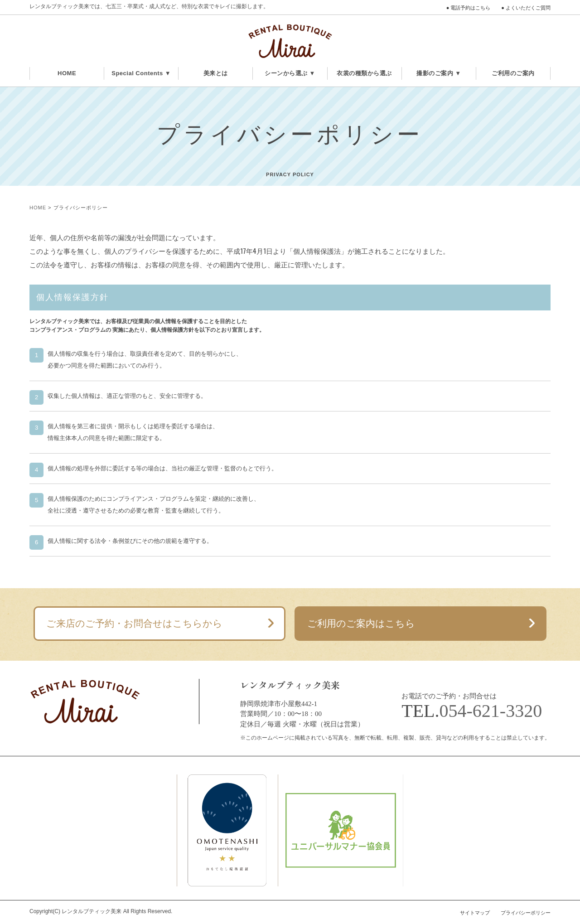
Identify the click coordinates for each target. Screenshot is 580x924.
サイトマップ (475, 913)
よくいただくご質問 (528, 8)
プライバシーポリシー (526, 913)
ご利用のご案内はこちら (361, 623)
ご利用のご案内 (513, 73)
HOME (67, 73)
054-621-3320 (491, 711)
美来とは (216, 73)
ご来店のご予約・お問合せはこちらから (134, 623)
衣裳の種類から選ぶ (364, 73)
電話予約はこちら (470, 8)
